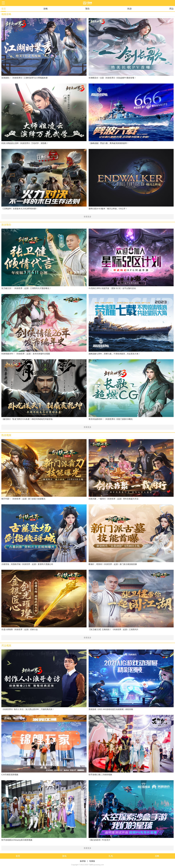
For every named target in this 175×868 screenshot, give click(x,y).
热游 (129, 9)
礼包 (111, 856)
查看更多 (87, 217)
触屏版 (83, 861)
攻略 (46, 9)
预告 (87, 9)
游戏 (64, 856)
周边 (171, 9)
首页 (4, 9)
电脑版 (92, 861)
